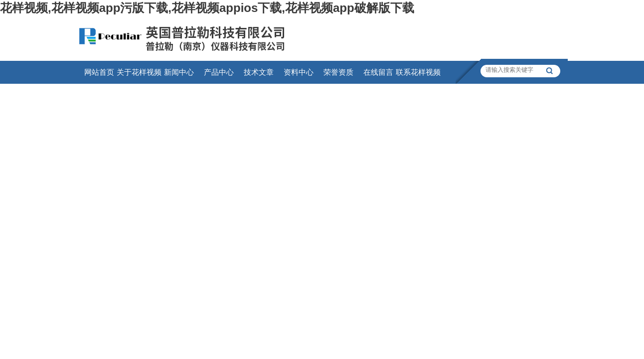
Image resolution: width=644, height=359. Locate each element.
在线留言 (378, 72)
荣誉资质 (338, 72)
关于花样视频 (139, 72)
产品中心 (219, 72)
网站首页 (99, 72)
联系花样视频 (418, 72)
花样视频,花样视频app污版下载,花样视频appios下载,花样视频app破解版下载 (207, 8)
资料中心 (299, 72)
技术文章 (259, 72)
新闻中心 (179, 72)
